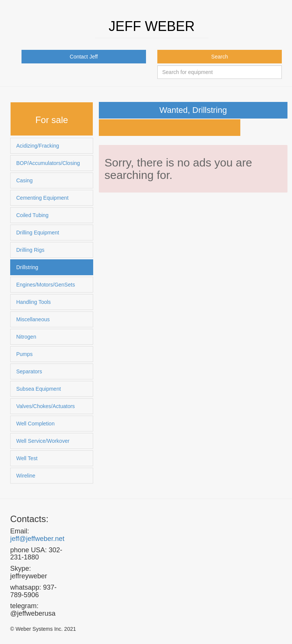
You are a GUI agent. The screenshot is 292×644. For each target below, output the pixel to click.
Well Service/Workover (43, 441)
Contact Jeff (84, 57)
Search (220, 57)
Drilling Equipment (38, 233)
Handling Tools (34, 302)
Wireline (26, 476)
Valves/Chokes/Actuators (45, 406)
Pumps (25, 354)
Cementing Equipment (42, 198)
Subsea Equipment (38, 389)
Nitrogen (26, 337)
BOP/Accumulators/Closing (48, 163)
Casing (25, 180)
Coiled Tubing (32, 215)
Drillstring (27, 267)
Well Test (27, 458)
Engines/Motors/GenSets (46, 285)
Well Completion (35, 424)
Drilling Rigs (30, 250)
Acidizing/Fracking (38, 146)
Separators (29, 371)
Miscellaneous (33, 319)
